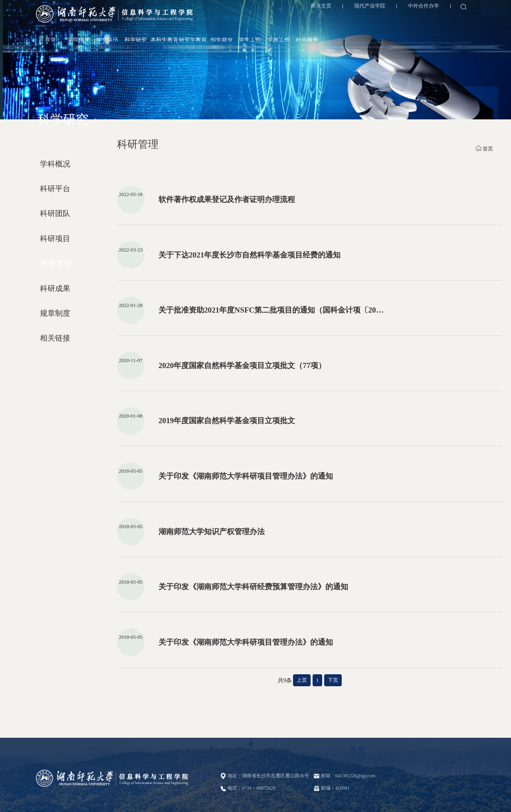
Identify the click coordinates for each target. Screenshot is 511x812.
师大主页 (319, 8)
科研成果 (55, 288)
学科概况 (55, 164)
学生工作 (404, 20)
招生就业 (375, 20)
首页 (204, 20)
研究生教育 (347, 20)
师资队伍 (261, 20)
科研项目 (55, 239)
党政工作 (432, 20)
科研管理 (57, 263)
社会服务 (461, 20)
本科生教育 (318, 20)
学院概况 (232, 20)
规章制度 (55, 313)
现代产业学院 (367, 8)
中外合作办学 (421, 8)
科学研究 (289, 20)
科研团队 (55, 213)
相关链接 (55, 338)
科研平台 (55, 189)
